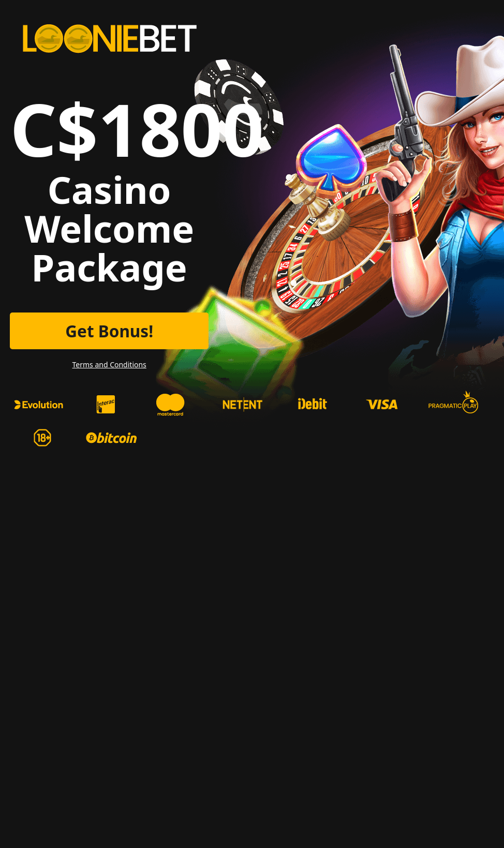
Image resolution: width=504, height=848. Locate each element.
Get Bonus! (109, 331)
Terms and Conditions (109, 365)
